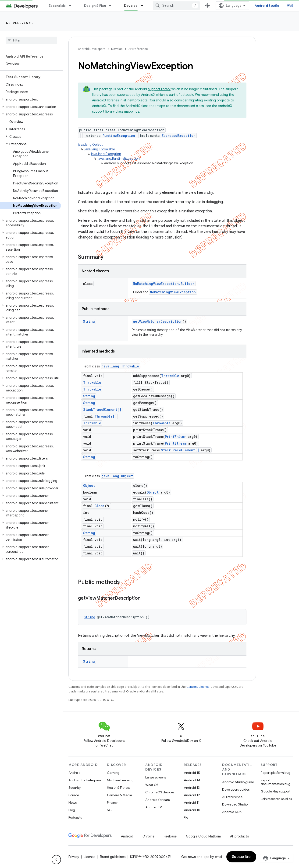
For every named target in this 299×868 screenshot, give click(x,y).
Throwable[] (106, 416)
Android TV (154, 807)
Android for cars (157, 800)
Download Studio (235, 804)
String (89, 321)
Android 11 (192, 802)
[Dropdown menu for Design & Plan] (112, 6)
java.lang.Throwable (100, 149)
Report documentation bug (276, 782)
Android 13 (192, 788)
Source (74, 795)
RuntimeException (119, 136)
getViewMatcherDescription (158, 321)
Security (75, 788)
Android (75, 773)
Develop (117, 49)
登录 (290, 6)
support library (159, 89)
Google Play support (276, 791)
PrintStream (176, 443)
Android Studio (267, 6)
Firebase (170, 836)
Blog (72, 810)
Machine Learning (120, 780)
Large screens (156, 777)
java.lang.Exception (106, 154)
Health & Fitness (119, 788)
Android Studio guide (238, 782)
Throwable (170, 376)
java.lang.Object (90, 145)
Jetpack (187, 95)
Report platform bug (276, 773)
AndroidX (148, 95)
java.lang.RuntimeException (119, 159)
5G (109, 810)
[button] (30, 99)
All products (239, 836)
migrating (196, 100)
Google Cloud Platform (203, 836)
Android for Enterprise (85, 780)
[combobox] (176, 6)
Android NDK (232, 812)
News (73, 802)
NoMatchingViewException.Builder (164, 284)
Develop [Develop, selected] (131, 6)
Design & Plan (95, 6)
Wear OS (152, 785)
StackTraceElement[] (102, 410)
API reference (20, 23)
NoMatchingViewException (173, 292)
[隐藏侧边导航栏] (56, 860)
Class (99, 506)
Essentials (57, 6)
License (90, 857)
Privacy (112, 802)
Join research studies (276, 799)
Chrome (148, 836)
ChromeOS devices (160, 792)
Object (89, 486)
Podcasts (75, 817)
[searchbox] (31, 40)
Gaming (113, 773)
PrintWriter (175, 437)
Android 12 (192, 795)
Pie (186, 817)
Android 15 (192, 773)
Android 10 (192, 810)
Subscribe (241, 857)
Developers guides (236, 789)
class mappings (127, 111)
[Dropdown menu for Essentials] (72, 6)
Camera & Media (119, 795)
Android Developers (92, 49)
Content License (198, 687)
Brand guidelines (113, 857)
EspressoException (179, 136)
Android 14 (192, 780)
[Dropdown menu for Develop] (144, 6)
